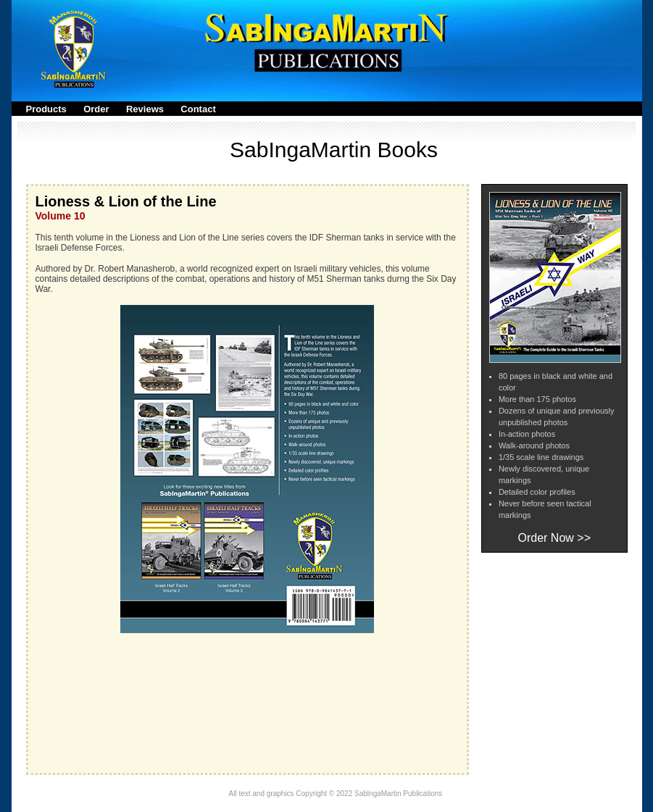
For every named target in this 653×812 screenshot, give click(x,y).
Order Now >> (554, 538)
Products (46, 109)
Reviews (145, 109)
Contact (198, 109)
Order (96, 109)
